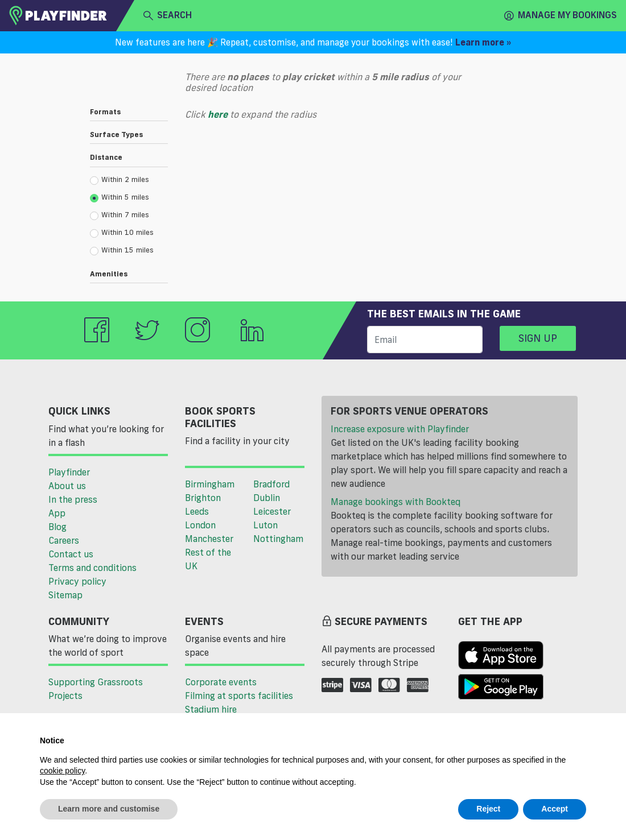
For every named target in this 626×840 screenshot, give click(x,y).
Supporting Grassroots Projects (96, 689)
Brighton (203, 498)
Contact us (71, 554)
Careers (64, 540)
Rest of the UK (208, 559)
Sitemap (65, 595)
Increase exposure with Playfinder (400, 429)
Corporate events (221, 682)
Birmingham (210, 484)
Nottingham (278, 539)
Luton (265, 525)
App (57, 513)
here (218, 114)
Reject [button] (488, 809)
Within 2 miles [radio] (120, 180)
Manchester (209, 539)
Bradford (271, 484)
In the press (73, 499)
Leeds (197, 511)
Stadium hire (211, 709)
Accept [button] (555, 809)
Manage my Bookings (561, 15)
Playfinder (69, 472)
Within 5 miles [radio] (120, 197)
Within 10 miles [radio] (122, 233)
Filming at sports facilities (239, 696)
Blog (57, 527)
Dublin (267, 498)
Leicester (272, 511)
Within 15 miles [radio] (122, 250)
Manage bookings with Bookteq (396, 502)
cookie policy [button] (62, 771)
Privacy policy (77, 581)
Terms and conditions (92, 568)
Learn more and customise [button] (109, 809)
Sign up (538, 338)
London (200, 525)
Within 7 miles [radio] (120, 215)
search (168, 15)
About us (67, 486)
